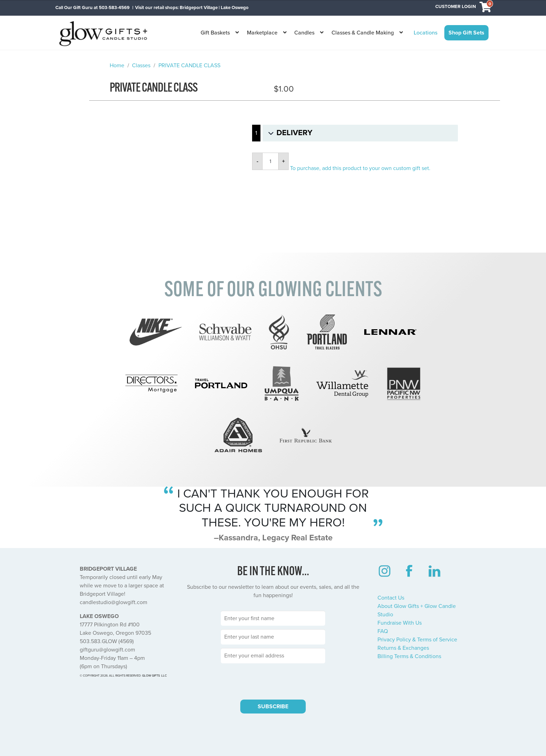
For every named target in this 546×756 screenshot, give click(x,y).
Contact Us (391, 598)
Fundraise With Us (400, 623)
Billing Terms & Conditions (409, 656)
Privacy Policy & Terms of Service (417, 640)
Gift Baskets (215, 33)
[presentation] (273, 680)
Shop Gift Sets (466, 33)
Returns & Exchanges (403, 648)
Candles (304, 33)
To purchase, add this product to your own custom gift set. (360, 168)
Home (117, 65)
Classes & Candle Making (363, 33)
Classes (141, 65)
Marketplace (262, 33)
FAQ (383, 631)
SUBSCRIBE (273, 707)
